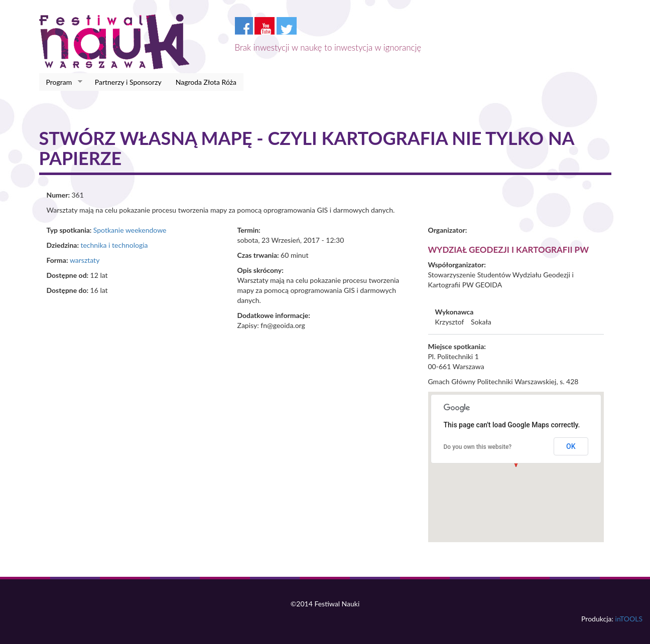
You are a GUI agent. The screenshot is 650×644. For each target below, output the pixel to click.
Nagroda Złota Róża (206, 82)
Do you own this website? (478, 447)
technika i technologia (114, 245)
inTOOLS (629, 619)
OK (571, 446)
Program (61, 82)
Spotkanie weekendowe (130, 230)
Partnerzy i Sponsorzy (128, 82)
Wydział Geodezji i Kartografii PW (509, 250)
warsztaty (85, 260)
